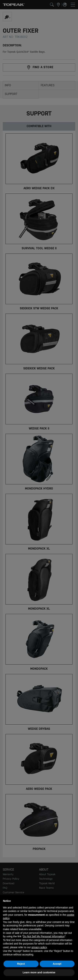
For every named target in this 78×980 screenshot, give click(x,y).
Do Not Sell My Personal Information (44, 936)
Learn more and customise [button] (39, 972)
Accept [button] (57, 964)
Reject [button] (21, 964)
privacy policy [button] (39, 947)
